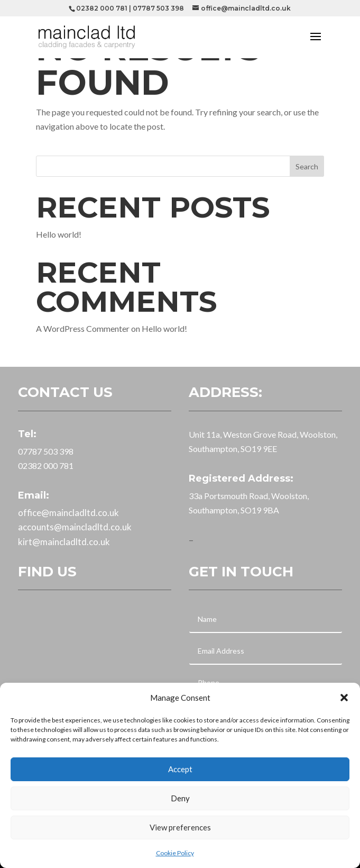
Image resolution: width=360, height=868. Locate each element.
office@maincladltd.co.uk (68, 513)
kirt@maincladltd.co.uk (64, 542)
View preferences (180, 827)
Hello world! (59, 234)
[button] (344, 698)
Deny (180, 798)
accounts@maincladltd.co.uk (75, 527)
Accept (180, 769)
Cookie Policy (175, 853)
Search (307, 166)
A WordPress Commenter (83, 328)
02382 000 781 (102, 8)
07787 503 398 (158, 8)
